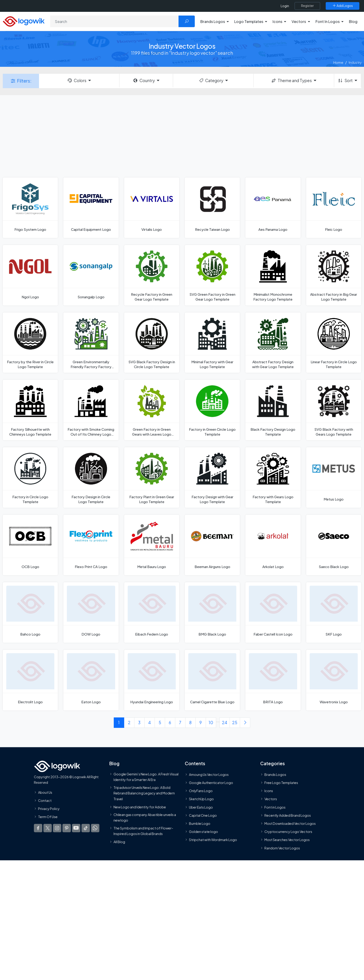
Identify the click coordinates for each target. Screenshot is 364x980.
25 (235, 723)
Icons (269, 791)
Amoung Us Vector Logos (209, 774)
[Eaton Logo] (91, 680)
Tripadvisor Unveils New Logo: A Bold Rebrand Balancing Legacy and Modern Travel (144, 793)
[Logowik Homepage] (24, 21)
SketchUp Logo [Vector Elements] (201, 799)
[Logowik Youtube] (76, 828)
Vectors (271, 799)
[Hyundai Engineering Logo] (152, 680)
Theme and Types (291, 80)
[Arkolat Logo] (273, 545)
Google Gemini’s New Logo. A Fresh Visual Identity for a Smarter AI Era (146, 777)
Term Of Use (48, 817)
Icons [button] (277, 21)
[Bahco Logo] (30, 612)
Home (338, 62)
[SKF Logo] (334, 612)
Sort (345, 80)
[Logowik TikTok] (86, 828)
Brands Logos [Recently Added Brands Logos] (275, 774)
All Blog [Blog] (119, 842)
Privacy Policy (49, 809)
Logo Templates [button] (249, 21)
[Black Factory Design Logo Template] (273, 410)
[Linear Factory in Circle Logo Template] (334, 343)
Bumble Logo (200, 823)
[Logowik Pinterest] (67, 828)
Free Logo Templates (281, 783)
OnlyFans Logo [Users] (201, 791)
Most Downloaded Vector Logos (290, 823)
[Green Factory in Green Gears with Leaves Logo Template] (152, 410)
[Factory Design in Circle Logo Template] (91, 477)
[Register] (307, 6)
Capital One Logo (203, 815)
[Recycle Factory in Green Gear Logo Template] (152, 275)
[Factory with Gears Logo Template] (273, 477)
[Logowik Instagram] (57, 828)
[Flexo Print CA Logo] (91, 545)
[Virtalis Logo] (152, 208)
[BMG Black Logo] (212, 612)
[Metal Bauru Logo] (152, 545)
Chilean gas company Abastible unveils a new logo (145, 817)
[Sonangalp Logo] (91, 275)
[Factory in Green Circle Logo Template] (212, 410)
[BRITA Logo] (273, 680)
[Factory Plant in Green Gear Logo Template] (152, 477)
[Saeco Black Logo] (334, 545)
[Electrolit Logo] (30, 680)
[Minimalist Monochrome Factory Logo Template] (273, 275)
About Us (45, 792)
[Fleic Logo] (334, 208)
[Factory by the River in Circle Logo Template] (30, 343)
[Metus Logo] (334, 477)
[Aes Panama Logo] (273, 208)
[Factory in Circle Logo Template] (30, 477)
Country (144, 80)
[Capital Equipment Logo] (91, 208)
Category (211, 80)
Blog (353, 21)
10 (211, 723)
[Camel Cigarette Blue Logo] (212, 680)
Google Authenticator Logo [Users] (211, 783)
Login (285, 6)
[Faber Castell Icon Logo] (273, 612)
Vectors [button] (299, 21)
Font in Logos (275, 807)
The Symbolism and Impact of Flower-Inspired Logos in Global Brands (143, 831)
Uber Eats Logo (201, 807)
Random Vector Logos (282, 848)
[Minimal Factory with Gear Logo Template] (212, 343)
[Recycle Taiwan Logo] (212, 208)
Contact (45, 800)
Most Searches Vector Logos (287, 840)
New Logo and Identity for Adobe (140, 807)
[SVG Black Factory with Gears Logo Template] (334, 410)
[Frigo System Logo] (30, 208)
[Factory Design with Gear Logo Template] (212, 477)
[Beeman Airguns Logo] (212, 545)
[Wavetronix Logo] (334, 680)
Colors (77, 80)
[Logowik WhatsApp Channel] (95, 828)
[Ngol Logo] (30, 275)
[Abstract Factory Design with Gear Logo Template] (273, 343)
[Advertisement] (182, 136)
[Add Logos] (343, 6)
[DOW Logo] (91, 612)
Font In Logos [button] (328, 21)
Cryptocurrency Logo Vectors (288, 832)
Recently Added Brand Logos (288, 815)
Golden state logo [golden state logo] (203, 832)
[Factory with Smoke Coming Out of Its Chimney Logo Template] (91, 410)
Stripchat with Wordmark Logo (213, 840)
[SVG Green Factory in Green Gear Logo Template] (212, 275)
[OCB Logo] (30, 545)
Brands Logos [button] (213, 21)
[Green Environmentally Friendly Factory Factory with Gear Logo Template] (91, 343)
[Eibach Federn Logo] (152, 612)
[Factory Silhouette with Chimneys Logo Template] (30, 410)
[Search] (114, 21)
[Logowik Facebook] (38, 828)
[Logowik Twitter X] (48, 828)
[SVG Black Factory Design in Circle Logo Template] (152, 343)
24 (225, 723)
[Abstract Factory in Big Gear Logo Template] (334, 275)
